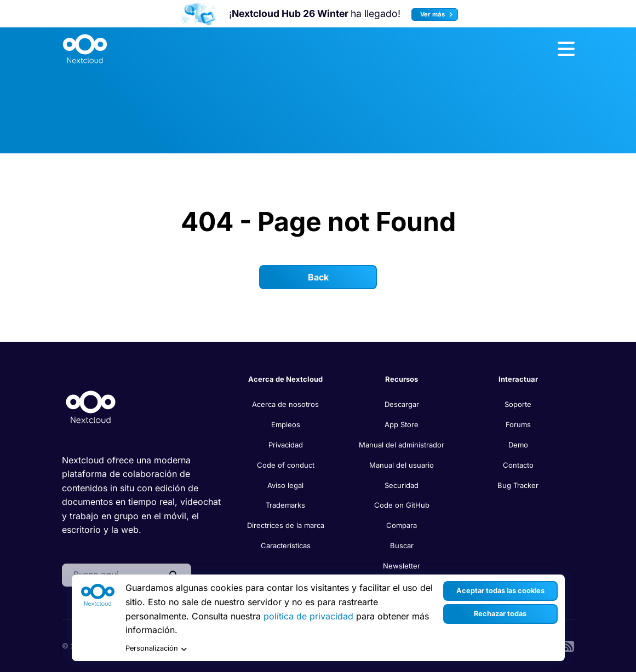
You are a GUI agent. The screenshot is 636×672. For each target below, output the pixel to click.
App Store (402, 424)
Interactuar (518, 379)
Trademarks (285, 505)
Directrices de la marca (286, 525)
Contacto (518, 465)
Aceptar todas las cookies (500, 591)
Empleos (286, 424)
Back (318, 277)
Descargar (402, 404)
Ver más (438, 15)
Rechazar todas (500, 614)
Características (286, 545)
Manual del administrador (402, 445)
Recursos (402, 379)
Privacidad (286, 445)
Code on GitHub (402, 505)
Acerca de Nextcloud (285, 379)
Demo (518, 445)
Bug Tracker (518, 485)
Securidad (402, 485)
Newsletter (402, 566)
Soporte (518, 404)
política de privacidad (308, 616)
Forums (518, 424)
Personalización (156, 649)
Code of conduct (286, 465)
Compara (402, 525)
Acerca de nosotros (285, 404)
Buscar (402, 545)
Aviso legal (285, 485)
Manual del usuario (402, 465)
